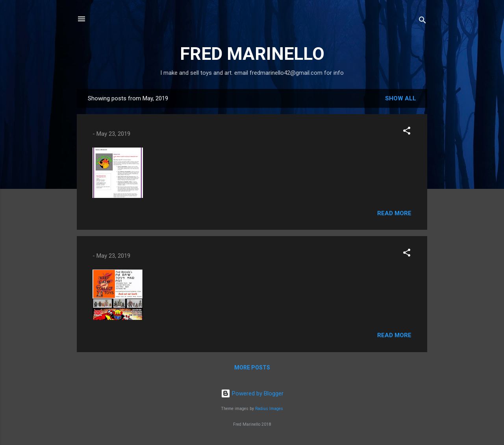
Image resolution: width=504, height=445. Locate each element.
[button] (407, 132)
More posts (252, 367)
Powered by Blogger (252, 393)
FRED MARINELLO (252, 54)
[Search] (422, 21)
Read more (394, 213)
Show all (401, 98)
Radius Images (269, 409)
